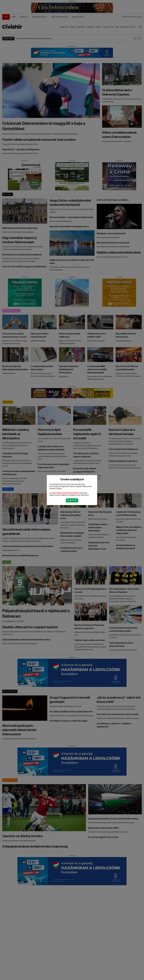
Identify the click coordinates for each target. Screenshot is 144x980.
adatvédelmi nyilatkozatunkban (66, 493)
